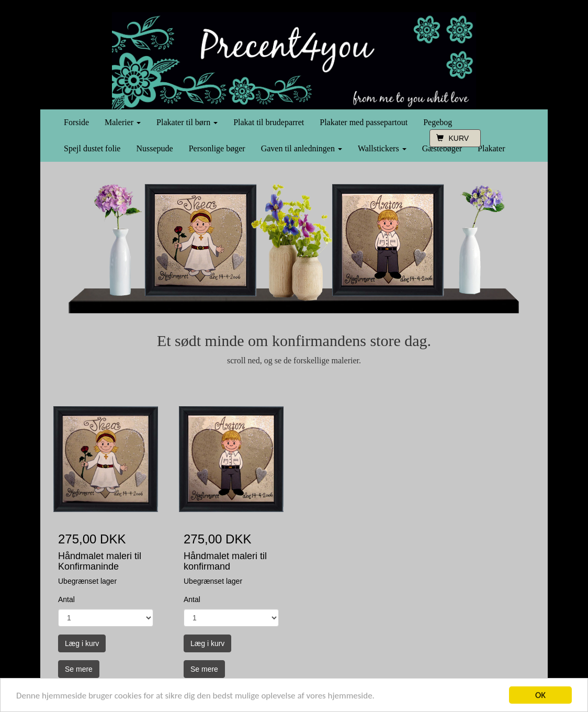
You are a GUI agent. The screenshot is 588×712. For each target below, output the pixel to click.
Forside (76, 122)
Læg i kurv (82, 643)
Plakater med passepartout (364, 122)
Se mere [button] (79, 669)
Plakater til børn (187, 122)
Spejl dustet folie (92, 148)
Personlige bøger (217, 148)
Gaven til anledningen (302, 148)
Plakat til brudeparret (269, 122)
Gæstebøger (442, 148)
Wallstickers (382, 148)
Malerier (123, 122)
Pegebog (438, 122)
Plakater (491, 148)
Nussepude (154, 148)
